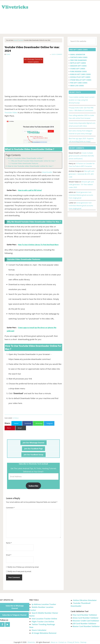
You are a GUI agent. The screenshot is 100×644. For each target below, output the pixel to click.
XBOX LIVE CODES (77, 86)
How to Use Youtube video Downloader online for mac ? (30, 166)
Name (9, 543)
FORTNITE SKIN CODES (79, 57)
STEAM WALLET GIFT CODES (81, 80)
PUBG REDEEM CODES (78, 72)
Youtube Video (11, 112)
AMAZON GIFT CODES (78, 66)
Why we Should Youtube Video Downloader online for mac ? (33, 161)
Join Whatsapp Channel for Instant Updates (33, 60)
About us (54, 642)
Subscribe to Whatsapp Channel (15, 607)
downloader (47, 172)
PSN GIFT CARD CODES (79, 83)
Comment (10, 508)
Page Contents (13, 155)
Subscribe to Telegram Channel (14, 615)
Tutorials (16, 418)
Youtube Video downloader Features (25, 163)
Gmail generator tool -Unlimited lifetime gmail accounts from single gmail (81, 195)
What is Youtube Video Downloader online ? (25, 158)
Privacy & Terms (73, 642)
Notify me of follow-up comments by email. (23, 567)
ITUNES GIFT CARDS (78, 69)
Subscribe (33, 486)
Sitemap (83, 642)
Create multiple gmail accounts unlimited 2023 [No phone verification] (81, 156)
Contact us (62, 642)
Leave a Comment (57, 54)
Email (9, 555)
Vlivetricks (15, 7)
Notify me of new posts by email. (20, 571)
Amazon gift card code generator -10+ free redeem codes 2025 (81, 185)
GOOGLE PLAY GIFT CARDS (80, 77)
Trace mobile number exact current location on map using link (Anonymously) (82, 100)
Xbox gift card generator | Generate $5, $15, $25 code (81, 174)
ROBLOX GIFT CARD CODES (80, 74)
